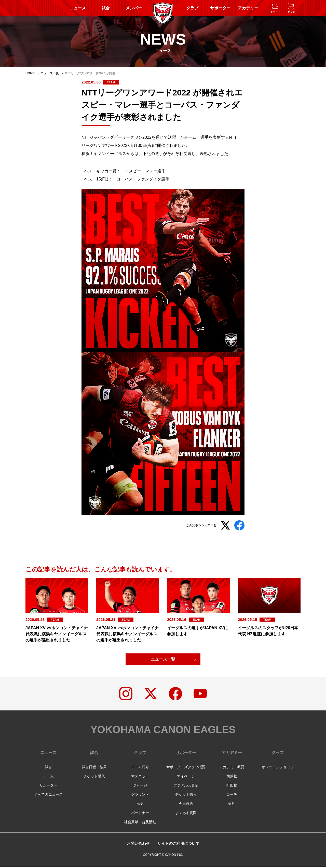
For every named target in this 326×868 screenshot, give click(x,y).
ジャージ (140, 787)
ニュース (78, 8)
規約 (232, 805)
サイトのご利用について (179, 845)
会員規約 (186, 805)
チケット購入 (94, 777)
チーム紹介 (140, 768)
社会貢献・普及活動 (140, 823)
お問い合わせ (137, 845)
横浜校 (232, 777)
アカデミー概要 (232, 768)
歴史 (140, 805)
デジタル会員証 (186, 787)
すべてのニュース (48, 796)
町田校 (232, 787)
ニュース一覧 (163, 659)
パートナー (140, 814)
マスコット (140, 777)
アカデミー (248, 8)
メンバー (134, 8)
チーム (48, 777)
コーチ (232, 796)
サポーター (220, 8)
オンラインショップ (278, 768)
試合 (106, 8)
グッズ (278, 754)
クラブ (192, 8)
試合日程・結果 (94, 768)
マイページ (186, 777)
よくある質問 (186, 814)
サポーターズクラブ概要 (186, 768)
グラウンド (140, 796)
